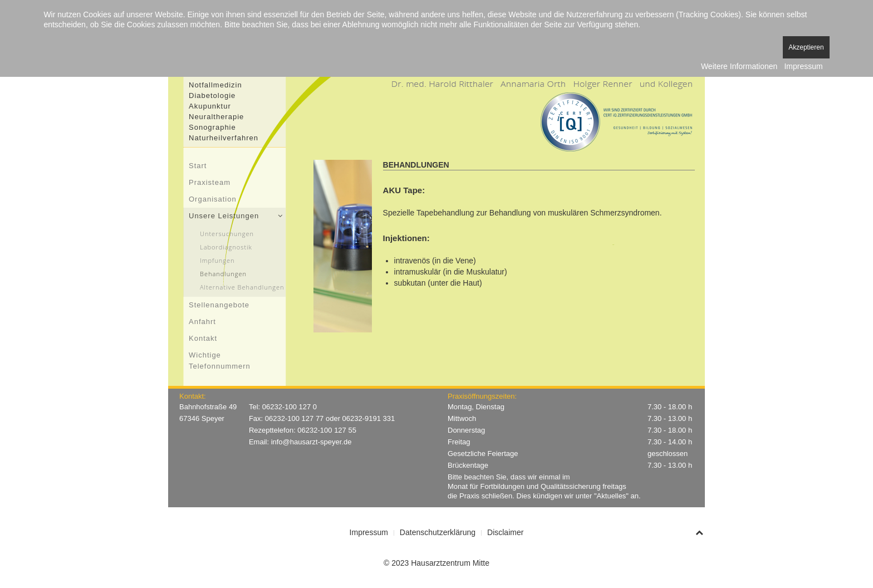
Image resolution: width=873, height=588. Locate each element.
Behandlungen (223, 274)
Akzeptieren (806, 47)
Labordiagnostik (226, 247)
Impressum (369, 532)
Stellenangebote (219, 305)
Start (198, 166)
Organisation (213, 199)
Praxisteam (210, 182)
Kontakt (203, 338)
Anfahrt (202, 322)
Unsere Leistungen (224, 216)
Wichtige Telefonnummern (220, 361)
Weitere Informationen (739, 66)
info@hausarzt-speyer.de (312, 442)
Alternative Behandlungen (242, 287)
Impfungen (217, 260)
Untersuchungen (227, 234)
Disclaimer (505, 532)
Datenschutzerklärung (438, 532)
